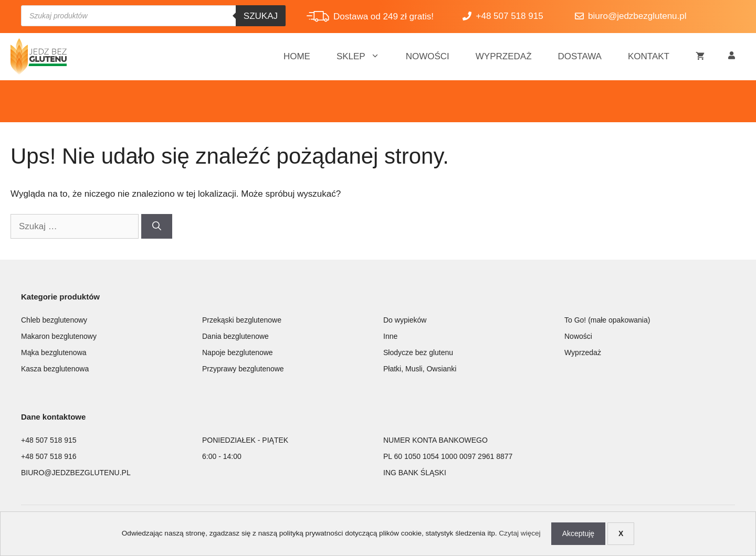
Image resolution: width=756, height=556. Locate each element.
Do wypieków (405, 320)
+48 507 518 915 (49, 440)
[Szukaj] (157, 227)
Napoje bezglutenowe (238, 352)
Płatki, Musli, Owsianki (420, 369)
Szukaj (261, 16)
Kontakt (649, 56)
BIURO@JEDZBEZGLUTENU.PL (76, 473)
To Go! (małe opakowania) (607, 320)
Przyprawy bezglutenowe (243, 369)
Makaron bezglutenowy (59, 336)
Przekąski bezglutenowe (242, 320)
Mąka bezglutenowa (54, 352)
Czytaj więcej (519, 533)
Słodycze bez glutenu (418, 352)
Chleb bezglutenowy (54, 320)
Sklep (365, 57)
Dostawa (580, 56)
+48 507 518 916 (49, 456)
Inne (390, 336)
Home (297, 56)
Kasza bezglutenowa (55, 369)
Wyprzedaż (504, 56)
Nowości (428, 56)
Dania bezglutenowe (235, 336)
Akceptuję (578, 533)
